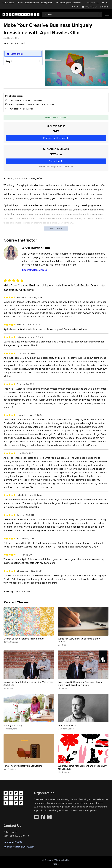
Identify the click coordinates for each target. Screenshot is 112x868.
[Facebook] (43, 817)
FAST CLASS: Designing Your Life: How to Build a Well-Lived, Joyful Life (80, 683)
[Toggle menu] (107, 14)
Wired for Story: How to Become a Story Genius (79, 640)
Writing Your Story (13, 725)
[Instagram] (49, 817)
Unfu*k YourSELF (67, 725)
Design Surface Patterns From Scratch (24, 639)
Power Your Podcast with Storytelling (23, 766)
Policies (56, 864)
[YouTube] (36, 817)
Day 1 (9, 61)
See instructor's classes (35, 270)
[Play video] (77, 68)
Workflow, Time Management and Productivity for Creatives (82, 767)
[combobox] (72, 14)
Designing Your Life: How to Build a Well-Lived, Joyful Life (28, 683)
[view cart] (75, 7)
